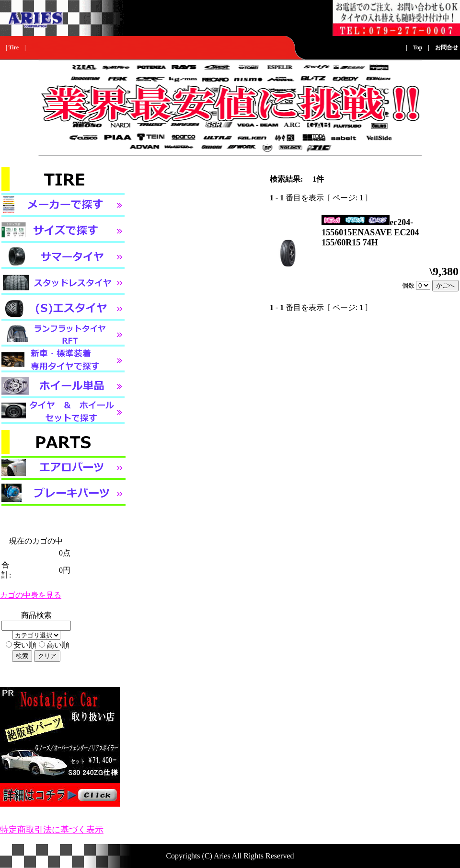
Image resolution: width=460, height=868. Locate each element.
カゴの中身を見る (31, 595)
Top (418, 47)
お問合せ (447, 47)
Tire (13, 47)
